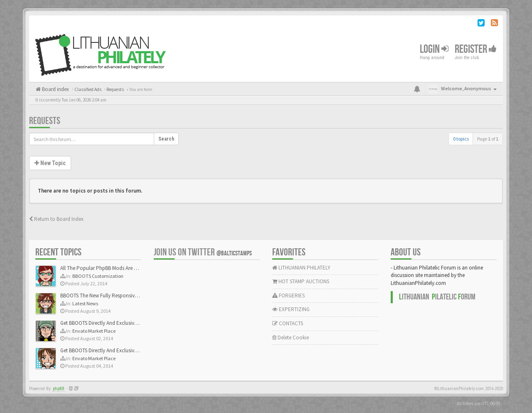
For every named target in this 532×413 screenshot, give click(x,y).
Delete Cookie (291, 338)
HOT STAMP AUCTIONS (301, 281)
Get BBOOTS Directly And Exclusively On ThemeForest (119, 323)
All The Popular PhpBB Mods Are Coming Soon (113, 268)
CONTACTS (288, 323)
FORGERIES (288, 296)
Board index (55, 89)
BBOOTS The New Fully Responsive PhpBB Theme (115, 296)
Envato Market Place (94, 331)
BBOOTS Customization (98, 276)
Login (434, 49)
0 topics (461, 139)
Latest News (85, 303)
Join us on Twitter (203, 252)
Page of (488, 139)
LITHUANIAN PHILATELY (301, 268)
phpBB (59, 389)
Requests (45, 121)
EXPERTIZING (291, 309)
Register (476, 49)
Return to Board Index (56, 219)
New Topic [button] (50, 163)
